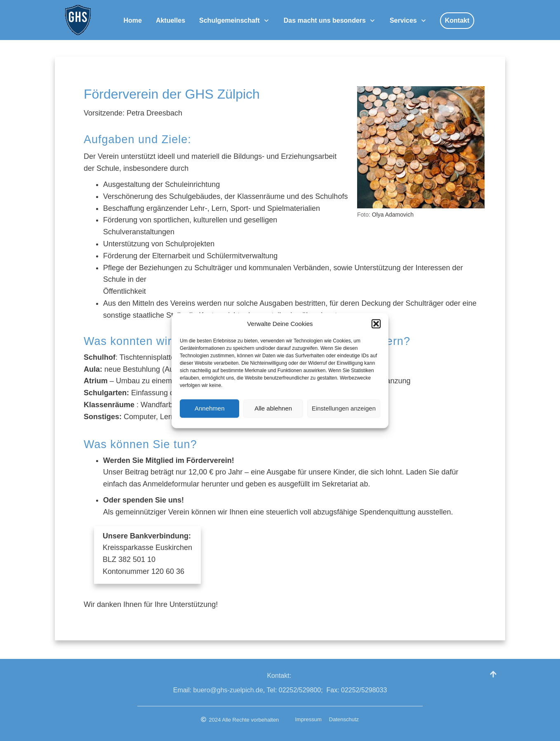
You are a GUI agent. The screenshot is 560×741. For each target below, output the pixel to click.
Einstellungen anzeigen (344, 412)
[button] (376, 328)
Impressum (308, 719)
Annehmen (210, 412)
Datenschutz (344, 719)
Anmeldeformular (172, 484)
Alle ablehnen (273, 412)
